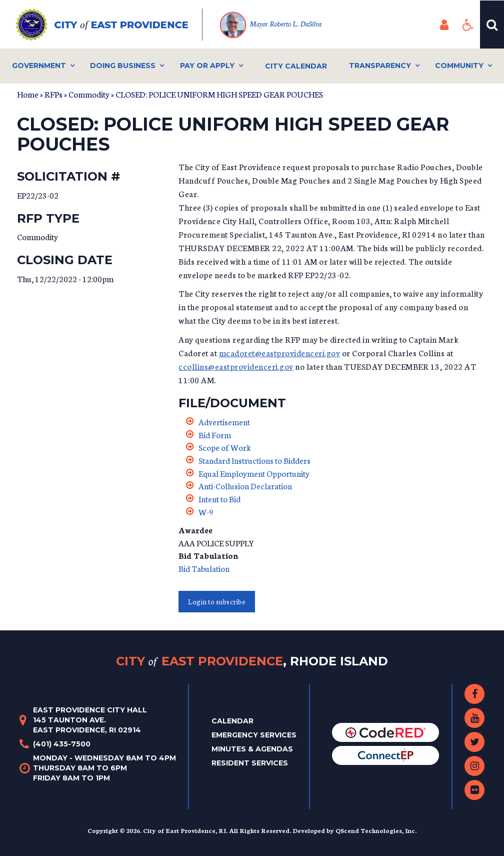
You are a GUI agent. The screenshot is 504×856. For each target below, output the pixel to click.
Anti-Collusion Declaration (245, 486)
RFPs (53, 94)
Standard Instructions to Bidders (254, 460)
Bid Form (215, 435)
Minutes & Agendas (252, 749)
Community (459, 66)
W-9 (206, 512)
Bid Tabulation (204, 568)
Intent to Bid (219, 499)
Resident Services (250, 763)
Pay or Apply (207, 66)
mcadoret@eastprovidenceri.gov (280, 352)
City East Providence (252, 661)
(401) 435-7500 (62, 744)
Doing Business (123, 66)
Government (39, 66)
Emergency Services (254, 735)
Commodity (89, 94)
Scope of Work (225, 447)
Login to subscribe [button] (217, 602)
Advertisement (224, 421)
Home (28, 94)
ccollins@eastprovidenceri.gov (236, 366)
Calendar (232, 721)
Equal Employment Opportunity (254, 473)
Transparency (380, 66)
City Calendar (296, 66)
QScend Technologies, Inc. (376, 830)
